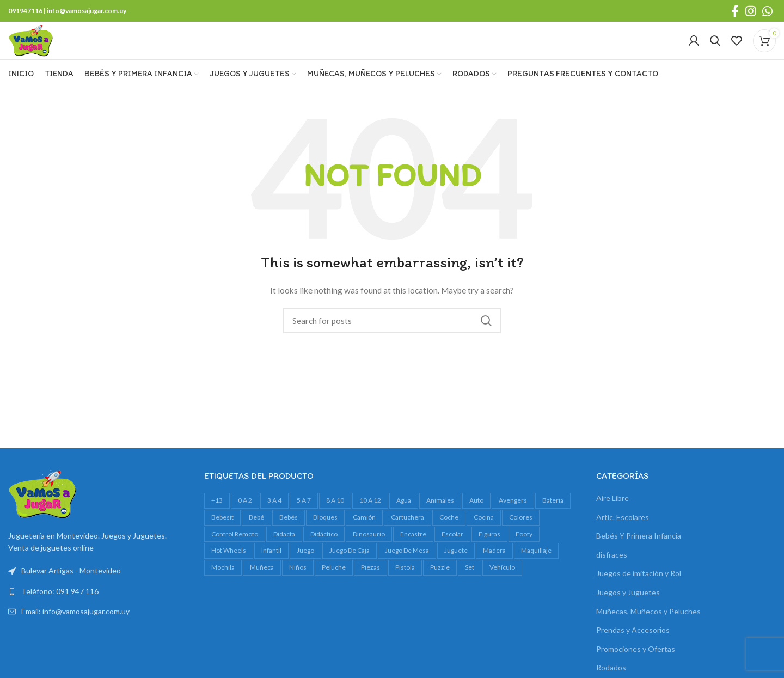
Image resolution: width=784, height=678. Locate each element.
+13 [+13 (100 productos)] (217, 520)
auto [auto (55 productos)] (476, 520)
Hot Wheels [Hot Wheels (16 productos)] (229, 570)
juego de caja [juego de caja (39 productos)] (350, 570)
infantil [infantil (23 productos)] (271, 570)
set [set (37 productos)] (470, 587)
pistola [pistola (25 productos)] (405, 587)
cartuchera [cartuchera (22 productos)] (408, 537)
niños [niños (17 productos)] (298, 587)
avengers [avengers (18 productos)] (513, 520)
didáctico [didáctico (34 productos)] (324, 554)
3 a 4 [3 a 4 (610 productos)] (274, 520)
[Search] (715, 51)
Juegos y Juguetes (628, 612)
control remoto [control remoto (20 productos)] (235, 554)
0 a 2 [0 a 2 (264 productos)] (245, 520)
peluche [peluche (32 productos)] (334, 587)
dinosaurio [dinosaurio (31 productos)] (369, 554)
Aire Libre (612, 518)
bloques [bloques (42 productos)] (325, 537)
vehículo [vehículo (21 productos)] (502, 587)
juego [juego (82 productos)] (305, 570)
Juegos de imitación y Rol (639, 593)
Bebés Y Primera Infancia (639, 556)
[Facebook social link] (735, 11)
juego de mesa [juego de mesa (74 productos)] (407, 570)
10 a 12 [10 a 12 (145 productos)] (370, 520)
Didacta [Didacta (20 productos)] (284, 554)
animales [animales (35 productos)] (440, 520)
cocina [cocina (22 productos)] (484, 537)
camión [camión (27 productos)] (364, 537)
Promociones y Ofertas (636, 669)
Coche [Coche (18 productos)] (449, 537)
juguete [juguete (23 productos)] (456, 570)
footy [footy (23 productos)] (524, 554)
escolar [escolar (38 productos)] (452, 554)
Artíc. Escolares (623, 537)
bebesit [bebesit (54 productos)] (222, 537)
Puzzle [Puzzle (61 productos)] (440, 587)
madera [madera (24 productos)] (494, 570)
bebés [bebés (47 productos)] (289, 537)
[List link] (98, 612)
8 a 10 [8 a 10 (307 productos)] (335, 520)
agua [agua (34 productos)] (404, 520)
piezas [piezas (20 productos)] (370, 587)
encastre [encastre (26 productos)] (413, 554)
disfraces (612, 575)
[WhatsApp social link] (767, 11)
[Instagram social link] (751, 11)
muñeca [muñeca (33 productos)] (262, 587)
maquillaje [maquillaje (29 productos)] (536, 570)
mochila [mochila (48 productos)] (223, 587)
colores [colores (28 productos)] (521, 537)
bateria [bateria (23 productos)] (553, 520)
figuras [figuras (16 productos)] (489, 554)
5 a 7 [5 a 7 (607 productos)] (304, 520)
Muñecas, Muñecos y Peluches (648, 631)
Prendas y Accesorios (633, 650)
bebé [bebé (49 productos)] (256, 537)
